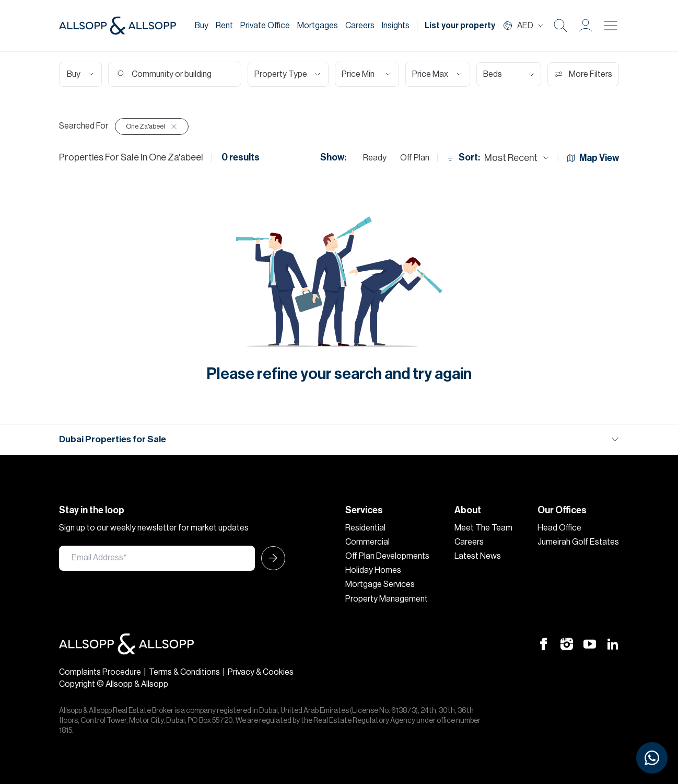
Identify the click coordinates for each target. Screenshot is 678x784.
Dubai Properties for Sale (113, 439)
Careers (360, 26)
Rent (224, 26)
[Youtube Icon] (590, 643)
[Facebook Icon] (544, 643)
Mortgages (318, 26)
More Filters (583, 74)
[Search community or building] (179, 74)
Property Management (387, 599)
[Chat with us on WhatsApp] (652, 758)
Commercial (367, 542)
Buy (202, 26)
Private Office (265, 26)
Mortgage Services (380, 584)
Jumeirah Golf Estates (578, 542)
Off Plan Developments (387, 556)
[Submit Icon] (270, 558)
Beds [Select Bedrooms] (493, 74)
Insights (396, 26)
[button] (586, 26)
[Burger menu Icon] (611, 26)
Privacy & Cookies (261, 672)
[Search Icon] (560, 26)
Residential (365, 528)
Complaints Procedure (100, 672)
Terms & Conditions (184, 672)
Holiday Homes (373, 570)
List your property (460, 26)
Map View (593, 158)
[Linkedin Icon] (613, 643)
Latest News (478, 556)
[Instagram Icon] (567, 643)
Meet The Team (483, 528)
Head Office (559, 528)
